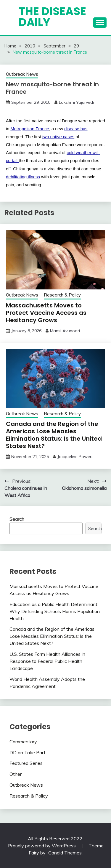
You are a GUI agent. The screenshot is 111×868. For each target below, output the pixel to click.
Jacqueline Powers (75, 457)
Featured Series (26, 763)
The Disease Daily (52, 17)
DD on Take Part (28, 752)
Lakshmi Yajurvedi (76, 102)
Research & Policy (62, 295)
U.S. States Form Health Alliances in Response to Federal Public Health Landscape (47, 661)
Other (16, 774)
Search (17, 519)
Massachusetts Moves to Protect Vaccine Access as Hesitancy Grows (46, 313)
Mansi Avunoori (65, 331)
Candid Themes (65, 853)
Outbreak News (22, 74)
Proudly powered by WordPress (42, 846)
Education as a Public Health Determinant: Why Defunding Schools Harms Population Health (55, 611)
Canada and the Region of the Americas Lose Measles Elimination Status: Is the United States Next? (54, 435)
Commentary (23, 742)
